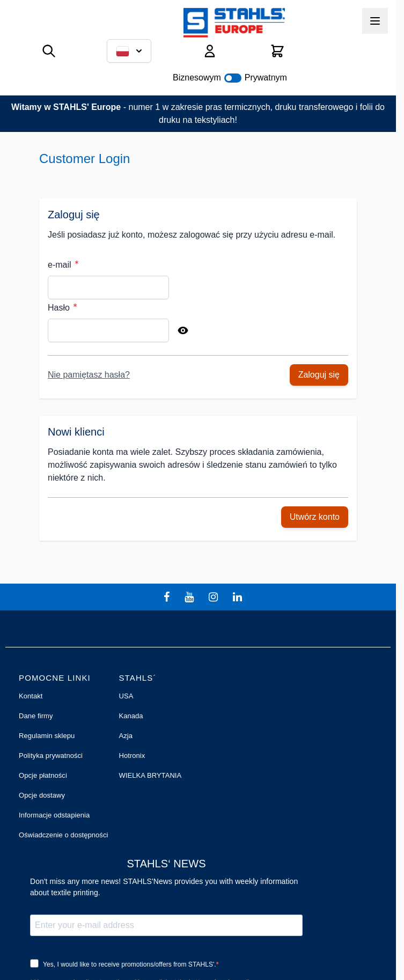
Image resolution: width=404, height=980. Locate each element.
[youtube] (190, 597)
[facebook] (168, 597)
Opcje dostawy (42, 795)
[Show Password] (183, 330)
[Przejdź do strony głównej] (234, 23)
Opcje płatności (43, 775)
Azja (126, 736)
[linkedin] (239, 597)
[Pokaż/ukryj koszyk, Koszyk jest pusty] (277, 51)
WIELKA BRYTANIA (150, 775)
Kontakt (31, 696)
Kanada (131, 716)
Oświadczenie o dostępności (63, 835)
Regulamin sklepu (47, 736)
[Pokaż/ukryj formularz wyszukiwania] (49, 51)
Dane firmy (36, 716)
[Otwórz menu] (375, 21)
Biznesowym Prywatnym (230, 78)
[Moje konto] (210, 51)
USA (126, 696)
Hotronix (132, 756)
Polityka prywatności (51, 756)
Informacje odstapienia (54, 815)
